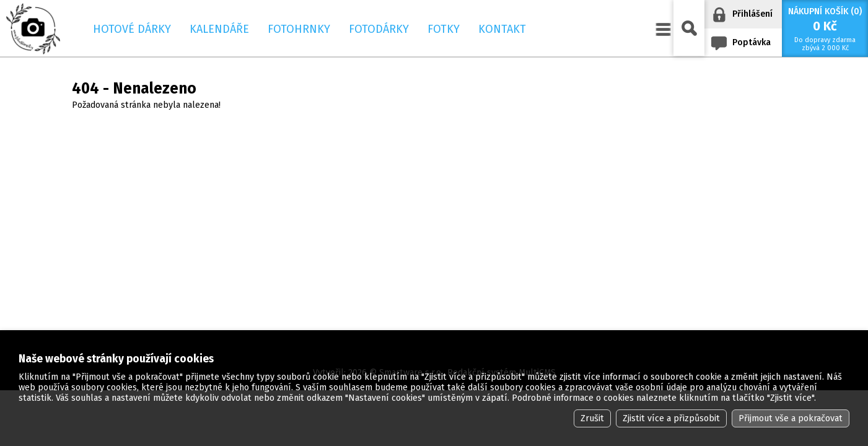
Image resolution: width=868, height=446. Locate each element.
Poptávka (752, 42)
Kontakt (502, 29)
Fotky (444, 29)
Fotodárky (379, 29)
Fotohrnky (299, 29)
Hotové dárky (132, 29)
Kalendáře (219, 29)
